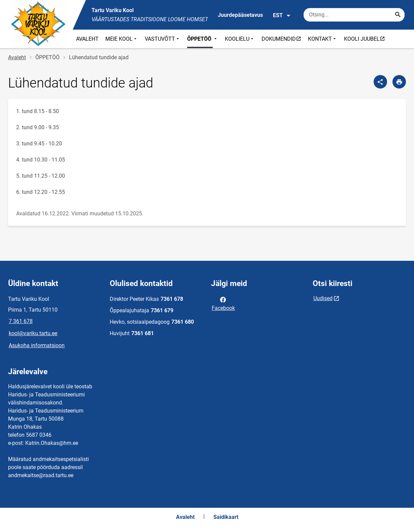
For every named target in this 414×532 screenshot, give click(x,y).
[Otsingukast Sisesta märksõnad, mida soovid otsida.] (354, 15)
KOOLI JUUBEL (366, 39)
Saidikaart (226, 517)
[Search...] (398, 15)
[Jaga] (380, 82)
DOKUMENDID (283, 39)
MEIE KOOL (122, 39)
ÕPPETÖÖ (203, 39)
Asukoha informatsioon (37, 345)
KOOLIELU (240, 39)
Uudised (323, 298)
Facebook (223, 303)
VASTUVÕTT (163, 39)
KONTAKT (323, 39)
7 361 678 (21, 321)
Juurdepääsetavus (240, 15)
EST (282, 15)
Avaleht (17, 57)
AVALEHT (87, 39)
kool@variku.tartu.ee (33, 333)
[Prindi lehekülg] (399, 82)
